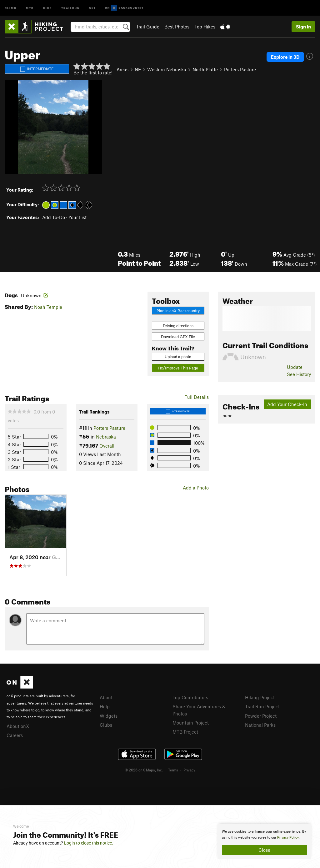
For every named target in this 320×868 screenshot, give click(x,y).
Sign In (303, 27)
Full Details (197, 397)
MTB (30, 8)
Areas (122, 69)
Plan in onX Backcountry (178, 311)
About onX (18, 726)
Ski (92, 8)
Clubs (106, 725)
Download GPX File (178, 337)
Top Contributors (190, 697)
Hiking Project (260, 697)
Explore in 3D (285, 57)
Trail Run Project (262, 706)
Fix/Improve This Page (178, 368)
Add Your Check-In (287, 404)
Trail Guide (148, 27)
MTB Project (185, 732)
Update (295, 367)
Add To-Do (54, 217)
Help (105, 706)
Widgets (109, 716)
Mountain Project (191, 723)
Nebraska (106, 437)
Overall (107, 446)
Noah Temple (48, 307)
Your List (77, 217)
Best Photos (177, 27)
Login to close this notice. (89, 843)
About (106, 697)
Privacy (189, 770)
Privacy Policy (288, 838)
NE (138, 69)
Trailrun (70, 8)
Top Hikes (205, 27)
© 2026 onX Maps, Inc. (144, 770)
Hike (47, 8)
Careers (15, 735)
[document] (264, 842)
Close (264, 850)
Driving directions (178, 326)
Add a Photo (196, 488)
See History (299, 374)
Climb (11, 8)
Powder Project (261, 716)
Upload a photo (178, 357)
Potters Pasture (240, 69)
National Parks (260, 725)
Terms (173, 770)
